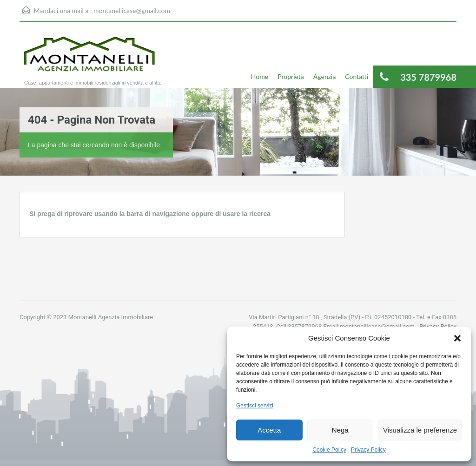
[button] (457, 338)
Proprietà (291, 76)
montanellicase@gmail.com (132, 10)
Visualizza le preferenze (420, 430)
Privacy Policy (368, 450)
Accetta (269, 430)
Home (260, 76)
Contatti (357, 76)
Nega (340, 430)
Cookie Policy (329, 450)
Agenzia (325, 76)
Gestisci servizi (255, 406)
